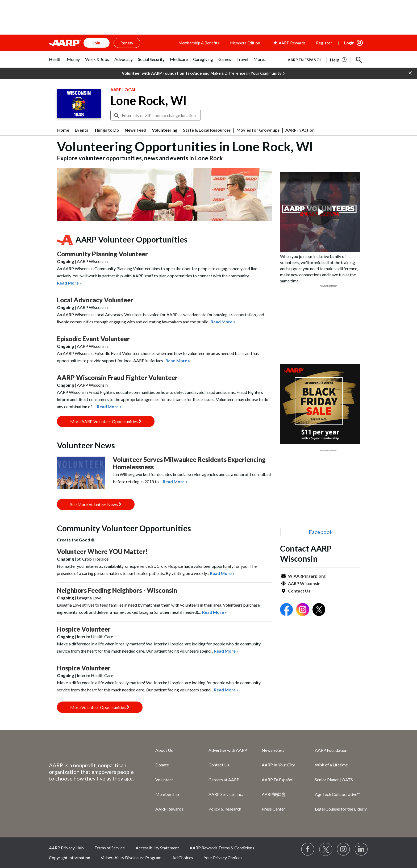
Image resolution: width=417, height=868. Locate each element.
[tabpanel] (326, 59)
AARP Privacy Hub (66, 848)
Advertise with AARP (228, 750)
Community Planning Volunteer (102, 254)
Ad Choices (183, 857)
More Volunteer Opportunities (100, 707)
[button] (359, 60)
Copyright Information (70, 857)
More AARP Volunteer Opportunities (106, 421)
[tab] (55, 62)
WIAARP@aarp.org (307, 576)
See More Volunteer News (96, 504)
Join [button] (97, 43)
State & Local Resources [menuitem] (207, 130)
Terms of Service (110, 848)
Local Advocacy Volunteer (95, 300)
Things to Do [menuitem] (107, 130)
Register (324, 43)
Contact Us (299, 591)
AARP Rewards (169, 809)
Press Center (273, 809)
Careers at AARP (224, 780)
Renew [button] (127, 43)
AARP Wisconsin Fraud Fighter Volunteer (117, 377)
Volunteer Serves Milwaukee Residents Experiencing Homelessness (189, 463)
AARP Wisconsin (304, 583)
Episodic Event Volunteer (93, 339)
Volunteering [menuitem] (165, 130)
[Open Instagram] (303, 610)
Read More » (69, 283)
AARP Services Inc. (226, 794)
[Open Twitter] (319, 610)
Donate (162, 765)
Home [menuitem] (63, 130)
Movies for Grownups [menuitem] (258, 130)
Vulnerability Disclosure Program (131, 857)
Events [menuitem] (82, 130)
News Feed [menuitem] (135, 130)
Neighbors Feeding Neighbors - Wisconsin (117, 590)
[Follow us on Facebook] (308, 849)
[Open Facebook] (286, 610)
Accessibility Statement (157, 848)
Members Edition (245, 43)
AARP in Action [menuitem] (300, 130)
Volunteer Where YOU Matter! (102, 551)
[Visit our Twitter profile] (326, 849)
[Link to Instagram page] (344, 849)
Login (349, 43)
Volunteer (164, 780)
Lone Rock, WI (149, 101)
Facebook (321, 532)
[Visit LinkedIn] (361, 849)
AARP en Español (305, 60)
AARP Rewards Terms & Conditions (222, 848)
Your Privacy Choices (223, 857)
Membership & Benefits (199, 43)
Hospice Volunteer (84, 629)
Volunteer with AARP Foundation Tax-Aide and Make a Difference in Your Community (203, 73)
